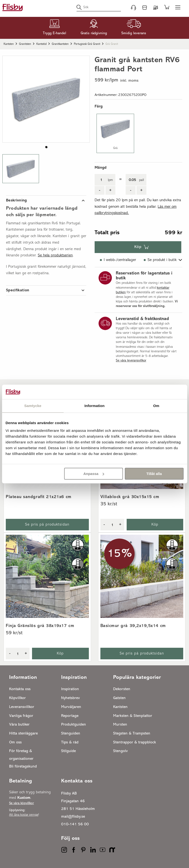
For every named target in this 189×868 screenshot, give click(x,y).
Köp (138, 247)
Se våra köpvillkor (22, 803)
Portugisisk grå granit (87, 44)
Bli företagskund (23, 767)
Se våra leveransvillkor (131, 361)
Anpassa (94, 474)
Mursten (120, 725)
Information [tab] (95, 406)
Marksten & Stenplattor (133, 716)
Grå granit (112, 44)
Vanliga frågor (21, 716)
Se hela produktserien (55, 255)
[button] (21, 169)
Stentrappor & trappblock (135, 742)
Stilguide (68, 751)
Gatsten (119, 698)
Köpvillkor (17, 698)
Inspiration (70, 689)
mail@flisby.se (73, 817)
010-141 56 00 (75, 824)
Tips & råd (70, 742)
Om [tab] (156, 406)
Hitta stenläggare (23, 734)
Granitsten (25, 44)
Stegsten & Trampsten (132, 734)
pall (142, 180)
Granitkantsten (60, 44)
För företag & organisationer (21, 755)
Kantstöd (41, 44)
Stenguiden (71, 734)
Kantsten (9, 44)
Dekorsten (122, 689)
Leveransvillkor (22, 707)
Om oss (15, 742)
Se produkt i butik (162, 260)
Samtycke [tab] (33, 406)
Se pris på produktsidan (47, 525)
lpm (110, 180)
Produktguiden (74, 725)
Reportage (70, 716)
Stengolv (121, 751)
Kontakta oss (20, 689)
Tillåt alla (154, 474)
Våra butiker (19, 725)
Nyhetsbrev (71, 698)
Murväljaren (71, 707)
